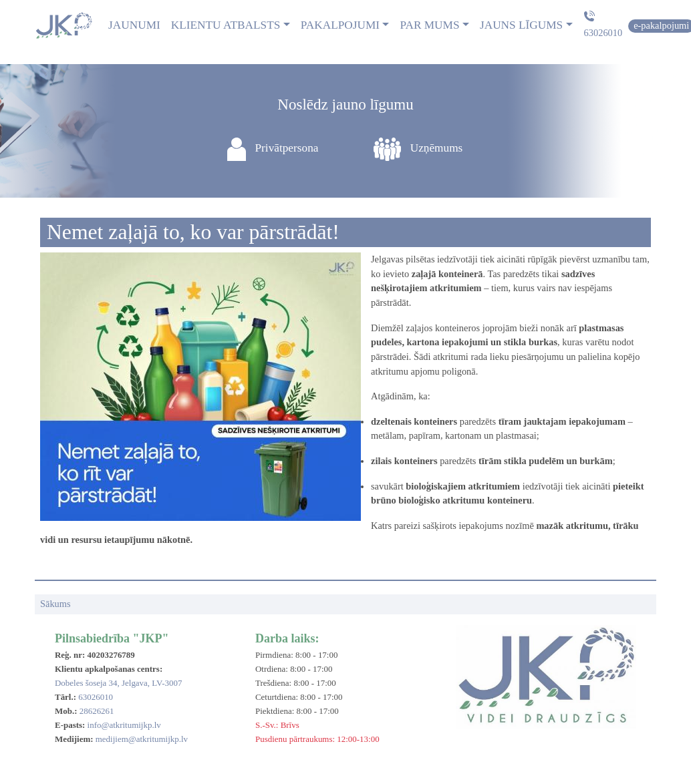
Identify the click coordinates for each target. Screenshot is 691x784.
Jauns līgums (521, 25)
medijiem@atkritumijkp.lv (142, 739)
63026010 (603, 33)
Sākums (55, 604)
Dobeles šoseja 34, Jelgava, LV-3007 (118, 683)
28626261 (97, 711)
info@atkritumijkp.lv (124, 725)
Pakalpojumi (340, 25)
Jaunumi (134, 25)
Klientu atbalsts (226, 25)
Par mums (429, 25)
